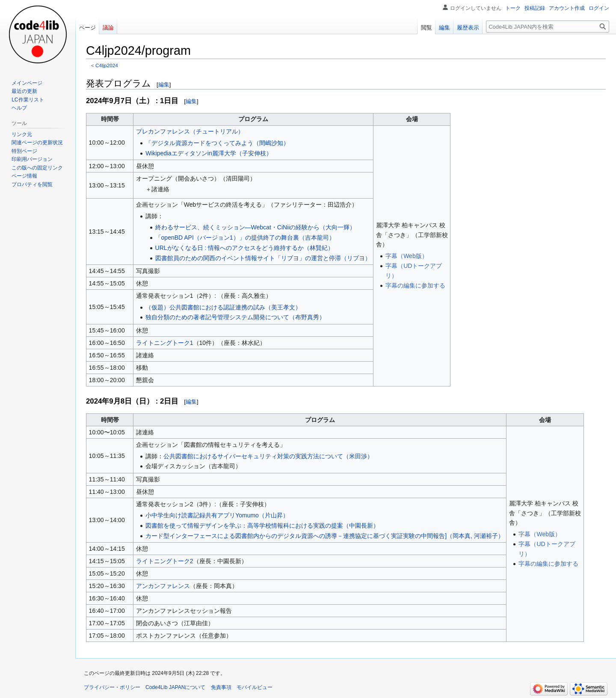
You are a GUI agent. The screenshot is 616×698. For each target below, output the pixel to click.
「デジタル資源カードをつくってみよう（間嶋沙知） (217, 143)
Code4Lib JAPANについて (176, 687)
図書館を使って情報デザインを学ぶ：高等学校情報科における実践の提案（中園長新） (262, 526)
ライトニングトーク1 (165, 343)
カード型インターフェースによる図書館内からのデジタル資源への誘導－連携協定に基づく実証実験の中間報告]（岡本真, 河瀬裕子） (325, 536)
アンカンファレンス (163, 586)
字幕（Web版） (407, 256)
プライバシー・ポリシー (112, 687)
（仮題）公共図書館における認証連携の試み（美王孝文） (223, 307)
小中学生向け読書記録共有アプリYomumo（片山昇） (217, 515)
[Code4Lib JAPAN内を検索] (548, 27)
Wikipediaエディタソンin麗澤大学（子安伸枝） (209, 153)
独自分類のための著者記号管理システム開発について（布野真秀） (235, 317)
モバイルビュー (255, 687)
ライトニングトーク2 (165, 561)
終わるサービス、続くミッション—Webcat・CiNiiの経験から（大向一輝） (256, 227)
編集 (164, 85)
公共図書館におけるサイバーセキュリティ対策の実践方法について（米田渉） (268, 456)
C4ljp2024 (107, 65)
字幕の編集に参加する (415, 285)
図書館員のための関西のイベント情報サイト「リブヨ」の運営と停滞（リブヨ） (263, 258)
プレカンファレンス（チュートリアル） (190, 131)
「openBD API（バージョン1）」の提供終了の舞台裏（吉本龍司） (245, 238)
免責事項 (221, 687)
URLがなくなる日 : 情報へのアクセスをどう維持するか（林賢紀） (245, 248)
